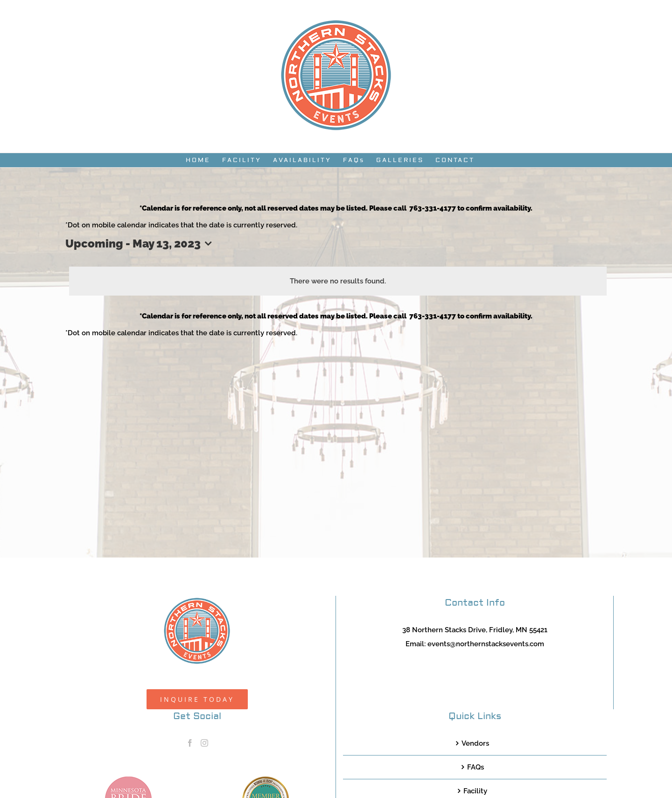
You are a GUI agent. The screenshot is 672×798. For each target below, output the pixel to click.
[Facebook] (190, 743)
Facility (475, 791)
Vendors (475, 743)
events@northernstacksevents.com (486, 644)
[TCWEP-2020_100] (266, 780)
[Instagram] (204, 743)
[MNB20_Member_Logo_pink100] (128, 780)
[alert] (338, 281)
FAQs (476, 767)
